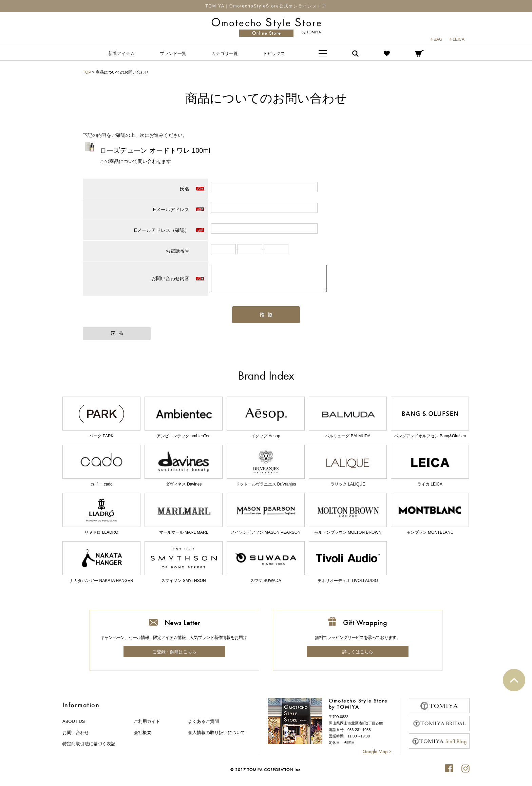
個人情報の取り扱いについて (217, 738)
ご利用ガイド (147, 726)
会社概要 (142, 738)
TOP (87, 72)
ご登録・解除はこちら (174, 657)
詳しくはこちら (358, 657)
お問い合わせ (76, 738)
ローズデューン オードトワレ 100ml (155, 150)
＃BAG (436, 39)
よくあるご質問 (203, 726)
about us (74, 726)
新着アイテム (121, 53)
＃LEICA (457, 39)
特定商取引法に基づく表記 (89, 749)
